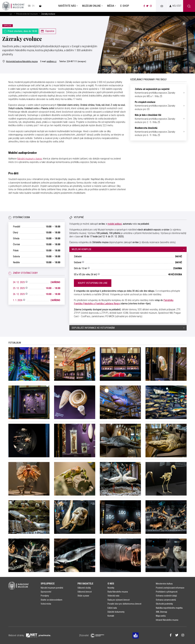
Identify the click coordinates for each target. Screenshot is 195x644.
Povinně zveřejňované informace (170, 588)
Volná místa (46, 604)
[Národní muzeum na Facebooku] (144, 6)
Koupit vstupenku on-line (93, 283)
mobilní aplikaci (115, 224)
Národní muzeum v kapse (30, 159)
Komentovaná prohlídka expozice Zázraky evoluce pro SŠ (158, 106)
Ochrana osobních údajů (166, 596)
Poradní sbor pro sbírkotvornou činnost (124, 604)
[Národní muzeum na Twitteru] (147, 6)
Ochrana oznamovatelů (166, 600)
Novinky (111, 588)
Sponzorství (46, 592)
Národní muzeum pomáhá (52, 588)
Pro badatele (85, 584)
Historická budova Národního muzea (20, 62)
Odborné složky (84, 588)
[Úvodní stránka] (13, 6)
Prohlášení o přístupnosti (167, 592)
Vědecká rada (113, 596)
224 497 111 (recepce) (76, 62)
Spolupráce (48, 584)
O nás (111, 584)
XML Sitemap (161, 612)
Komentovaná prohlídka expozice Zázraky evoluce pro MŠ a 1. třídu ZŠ (158, 93)
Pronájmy (45, 596)
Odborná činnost (85, 592)
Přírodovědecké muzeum (27, 14)
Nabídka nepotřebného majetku (169, 608)
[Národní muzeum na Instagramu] (151, 6)
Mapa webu (161, 616)
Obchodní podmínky (164, 604)
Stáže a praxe (83, 596)
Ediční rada (112, 608)
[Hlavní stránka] (11, 14)
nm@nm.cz (52, 62)
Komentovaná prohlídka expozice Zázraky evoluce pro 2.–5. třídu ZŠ (158, 119)
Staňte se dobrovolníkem (51, 600)
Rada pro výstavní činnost (119, 600)
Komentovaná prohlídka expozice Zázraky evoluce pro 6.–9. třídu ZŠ (158, 131)
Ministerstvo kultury (164, 584)
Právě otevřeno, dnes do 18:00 (20, 31)
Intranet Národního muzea (167, 620)
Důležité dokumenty (116, 612)
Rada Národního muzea (118, 592)
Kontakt (111, 616)
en (33, 6)
